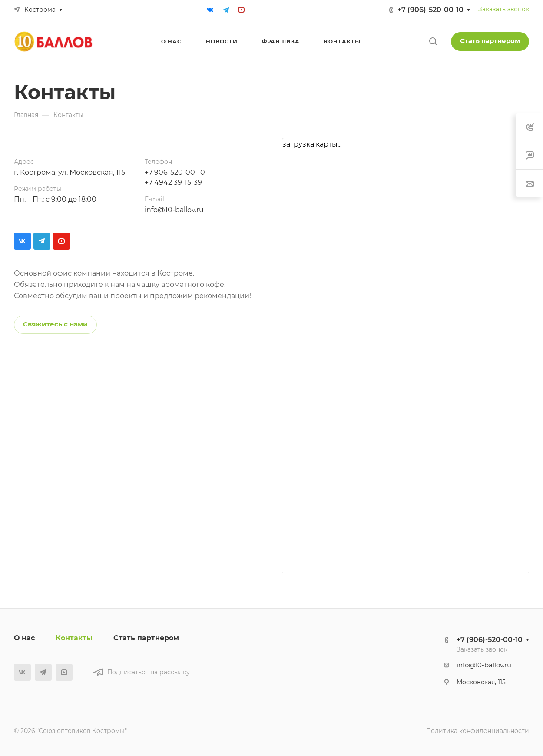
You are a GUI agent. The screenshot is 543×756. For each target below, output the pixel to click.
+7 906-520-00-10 (175, 172)
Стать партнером (490, 41)
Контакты (74, 638)
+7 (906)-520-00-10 (430, 10)
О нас (24, 638)
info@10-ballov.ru (174, 210)
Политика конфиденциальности (478, 731)
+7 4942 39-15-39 (173, 182)
